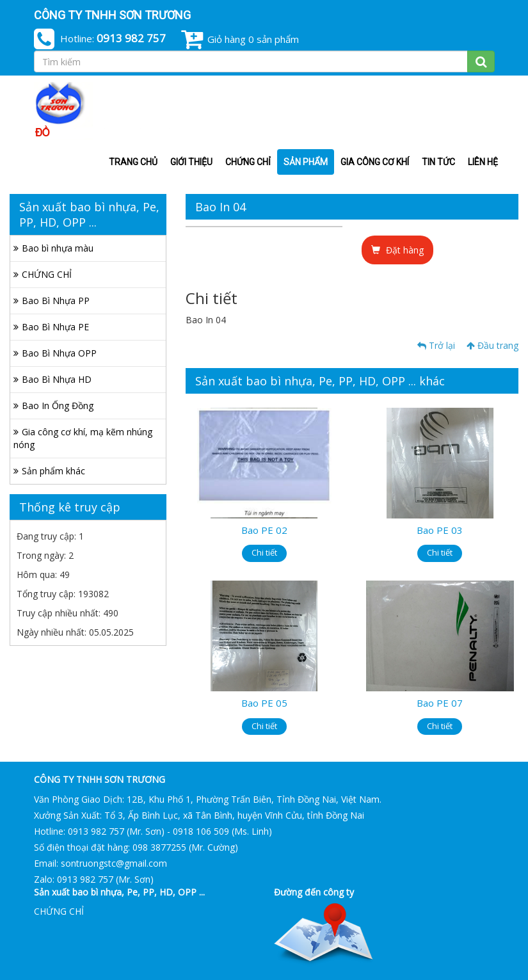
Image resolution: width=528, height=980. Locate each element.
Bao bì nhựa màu (58, 248)
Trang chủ (133, 162)
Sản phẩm (306, 162)
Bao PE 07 (440, 703)
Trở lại (436, 345)
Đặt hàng (397, 250)
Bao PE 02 (264, 530)
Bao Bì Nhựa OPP (59, 353)
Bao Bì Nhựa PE (55, 327)
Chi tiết (264, 552)
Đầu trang (492, 345)
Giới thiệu (191, 162)
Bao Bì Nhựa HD (57, 379)
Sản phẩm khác (53, 471)
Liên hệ (483, 162)
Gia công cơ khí (375, 162)
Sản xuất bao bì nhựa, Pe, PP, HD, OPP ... (119, 892)
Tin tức (438, 162)
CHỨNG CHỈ (248, 162)
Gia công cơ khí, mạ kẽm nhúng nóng (83, 438)
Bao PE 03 (440, 530)
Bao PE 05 (264, 703)
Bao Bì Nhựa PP (56, 301)
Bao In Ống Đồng (58, 406)
